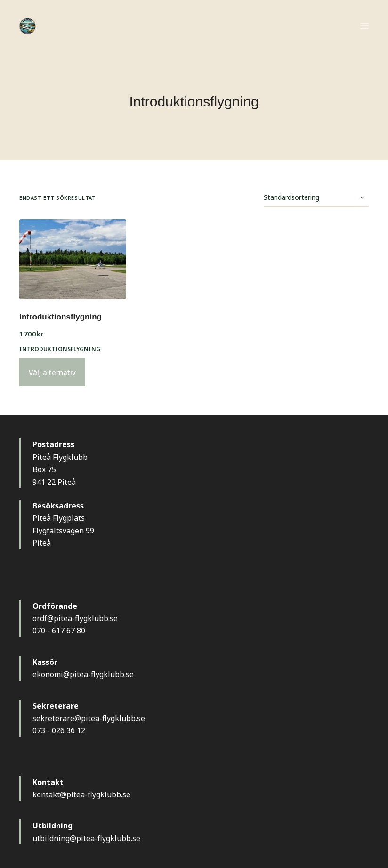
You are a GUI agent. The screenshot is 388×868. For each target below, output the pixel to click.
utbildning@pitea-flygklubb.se (86, 838)
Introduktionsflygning (61, 317)
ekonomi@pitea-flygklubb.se (83, 674)
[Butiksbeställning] (316, 198)
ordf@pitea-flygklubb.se (75, 618)
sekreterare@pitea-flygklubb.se (89, 718)
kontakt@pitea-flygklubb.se (81, 794)
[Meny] (364, 26)
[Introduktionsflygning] (73, 259)
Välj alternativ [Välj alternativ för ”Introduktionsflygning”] (52, 372)
